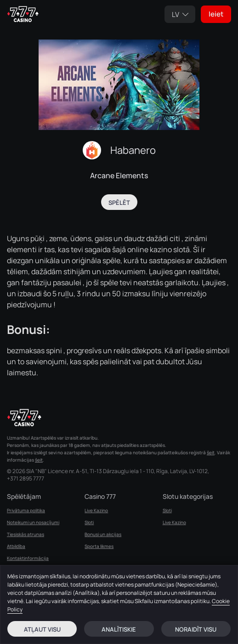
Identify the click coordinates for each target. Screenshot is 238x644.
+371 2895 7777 (25, 479)
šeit (211, 452)
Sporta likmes (99, 546)
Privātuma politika (26, 510)
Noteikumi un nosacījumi (33, 522)
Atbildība (16, 546)
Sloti (89, 522)
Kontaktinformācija (28, 558)
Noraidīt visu (196, 629)
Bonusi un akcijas (103, 534)
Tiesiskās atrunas (25, 534)
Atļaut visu (42, 629)
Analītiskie (119, 629)
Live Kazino (96, 510)
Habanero (133, 150)
